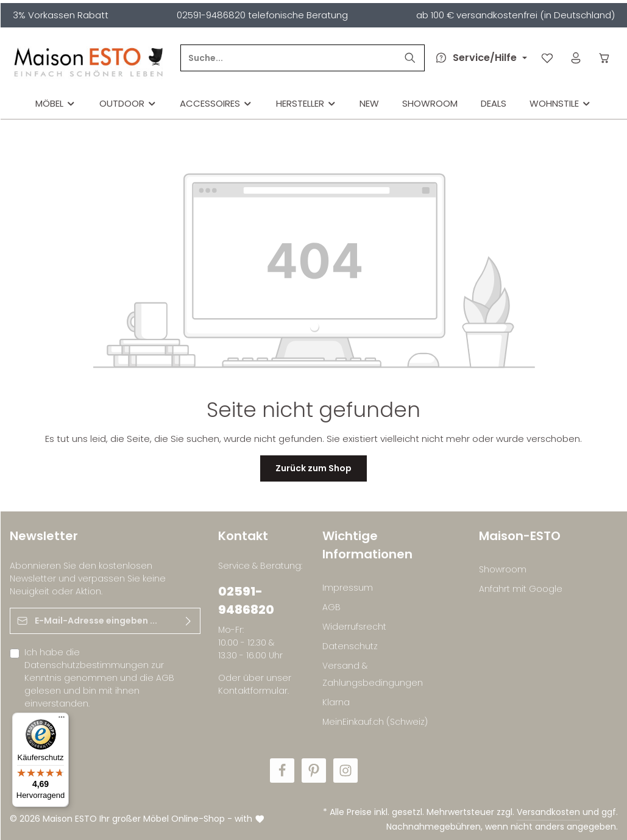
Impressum (348, 588)
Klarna (336, 702)
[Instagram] (345, 771)
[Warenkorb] (605, 58)
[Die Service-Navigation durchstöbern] (479, 58)
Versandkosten (548, 812)
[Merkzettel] (547, 58)
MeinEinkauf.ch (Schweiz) (375, 722)
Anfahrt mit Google (521, 589)
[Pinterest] (314, 771)
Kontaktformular (253, 691)
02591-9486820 (246, 600)
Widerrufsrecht (354, 627)
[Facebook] (282, 771)
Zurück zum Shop (313, 468)
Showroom (503, 569)
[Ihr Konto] (576, 58)
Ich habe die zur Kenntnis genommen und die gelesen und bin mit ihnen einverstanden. (99, 678)
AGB (165, 678)
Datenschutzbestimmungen (87, 665)
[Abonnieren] (188, 621)
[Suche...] (289, 58)
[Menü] (62, 720)
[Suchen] (410, 58)
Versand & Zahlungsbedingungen (373, 674)
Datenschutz (350, 646)
